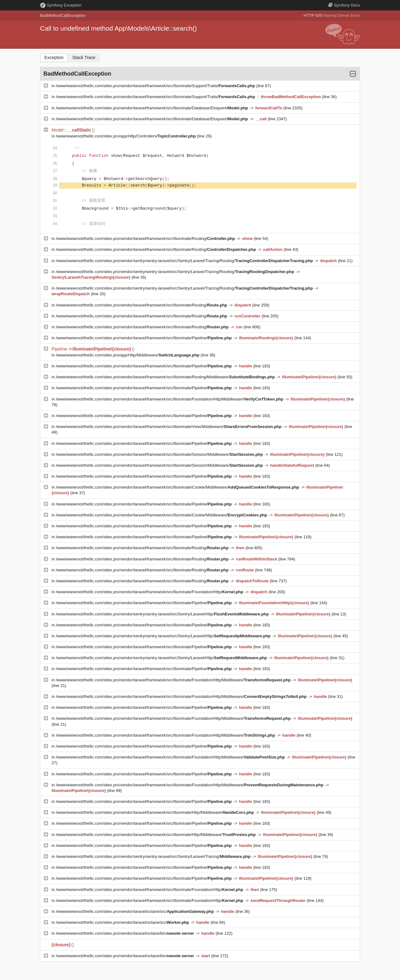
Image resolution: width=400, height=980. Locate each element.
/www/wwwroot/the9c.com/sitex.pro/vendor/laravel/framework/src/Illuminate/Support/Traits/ (156, 86)
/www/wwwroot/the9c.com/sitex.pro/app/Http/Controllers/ (126, 136)
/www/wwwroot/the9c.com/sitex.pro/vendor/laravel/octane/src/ (135, 911)
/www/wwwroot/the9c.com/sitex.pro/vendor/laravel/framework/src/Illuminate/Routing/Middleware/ (166, 377)
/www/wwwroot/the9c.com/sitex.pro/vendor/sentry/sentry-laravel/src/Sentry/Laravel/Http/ (163, 614)
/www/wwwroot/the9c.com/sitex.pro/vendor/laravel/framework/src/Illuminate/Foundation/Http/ (150, 592)
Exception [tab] (54, 57)
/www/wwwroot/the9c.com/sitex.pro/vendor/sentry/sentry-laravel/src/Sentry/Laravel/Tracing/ (154, 856)
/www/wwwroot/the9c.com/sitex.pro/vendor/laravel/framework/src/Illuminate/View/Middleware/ (169, 427)
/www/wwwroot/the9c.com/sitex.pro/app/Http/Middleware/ (128, 355)
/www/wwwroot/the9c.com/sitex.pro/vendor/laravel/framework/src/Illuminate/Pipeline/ (144, 338)
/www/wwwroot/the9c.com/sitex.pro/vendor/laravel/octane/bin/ (126, 933)
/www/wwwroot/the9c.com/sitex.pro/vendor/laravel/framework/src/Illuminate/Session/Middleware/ (160, 454)
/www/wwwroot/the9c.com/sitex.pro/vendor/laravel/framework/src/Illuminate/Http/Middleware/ (155, 812)
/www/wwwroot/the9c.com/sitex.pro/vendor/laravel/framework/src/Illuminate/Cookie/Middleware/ (178, 487)
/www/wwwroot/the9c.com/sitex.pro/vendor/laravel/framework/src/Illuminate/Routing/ (146, 239)
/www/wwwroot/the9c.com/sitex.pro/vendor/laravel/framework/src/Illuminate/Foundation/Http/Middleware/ (170, 399)
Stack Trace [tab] (84, 57)
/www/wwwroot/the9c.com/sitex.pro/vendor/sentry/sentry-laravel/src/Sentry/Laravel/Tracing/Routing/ (185, 261)
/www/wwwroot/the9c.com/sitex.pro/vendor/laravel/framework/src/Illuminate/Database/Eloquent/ (152, 108)
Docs (344, 5)
